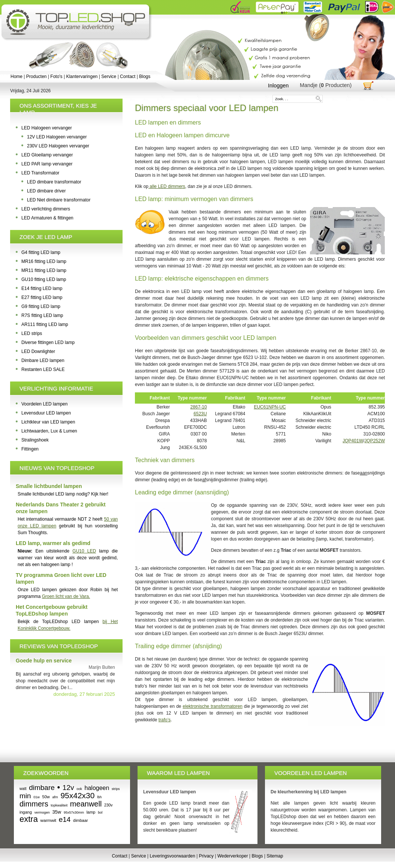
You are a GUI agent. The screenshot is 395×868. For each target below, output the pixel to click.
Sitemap (275, 856)
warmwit (48, 820)
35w (57, 812)
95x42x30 (77, 795)
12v (68, 788)
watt (23, 789)
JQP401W (353, 441)
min (25, 796)
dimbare (42, 788)
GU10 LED (84, 551)
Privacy (206, 856)
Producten (37, 77)
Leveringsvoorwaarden (173, 856)
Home (16, 77)
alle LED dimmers (167, 186)
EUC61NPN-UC (270, 407)
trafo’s (165, 720)
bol (100, 812)
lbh (99, 797)
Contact (128, 77)
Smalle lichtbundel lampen (49, 486)
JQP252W (375, 441)
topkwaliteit (59, 805)
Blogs (145, 77)
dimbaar (81, 820)
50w (46, 797)
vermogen (42, 812)
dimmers (34, 804)
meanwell (86, 804)
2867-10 (199, 407)
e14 (65, 819)
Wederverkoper (233, 856)
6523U (200, 414)
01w (37, 797)
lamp (91, 812)
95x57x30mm (74, 812)
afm (55, 797)
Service (109, 77)
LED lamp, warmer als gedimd (53, 543)
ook (79, 789)
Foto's (56, 77)
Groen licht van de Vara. (66, 596)
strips (116, 789)
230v (108, 805)
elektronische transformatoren (213, 706)
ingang (26, 812)
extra (29, 819)
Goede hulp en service (44, 661)
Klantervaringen (82, 77)
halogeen (97, 788)
